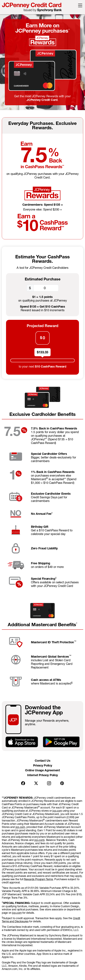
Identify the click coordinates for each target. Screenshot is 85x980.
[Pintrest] (62, 783)
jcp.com (57, 811)
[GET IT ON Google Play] (61, 742)
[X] (36, 783)
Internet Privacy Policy (42, 775)
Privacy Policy (43, 765)
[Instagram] (49, 783)
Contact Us (43, 761)
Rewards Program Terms (38, 879)
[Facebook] (23, 783)
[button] (80, 5)
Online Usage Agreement (42, 770)
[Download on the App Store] (22, 742)
